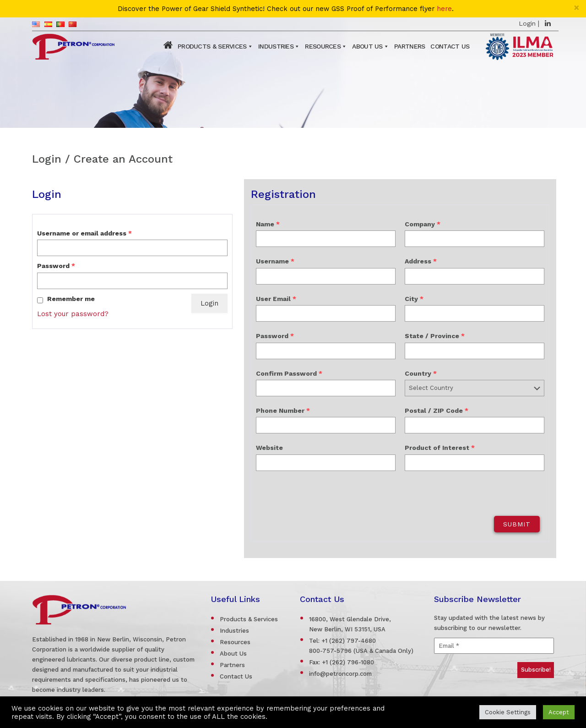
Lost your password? (73, 314)
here (444, 9)
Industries (276, 46)
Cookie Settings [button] (508, 712)
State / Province (435, 336)
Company (423, 224)
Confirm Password (289, 373)
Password (56, 266)
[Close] (577, 8)
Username (275, 261)
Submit (517, 524)
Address (421, 261)
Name (268, 224)
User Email (276, 299)
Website (269, 448)
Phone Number (283, 411)
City (414, 299)
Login (527, 23)
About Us (367, 46)
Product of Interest (440, 448)
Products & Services (212, 46)
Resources (323, 46)
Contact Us (450, 46)
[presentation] (321, 493)
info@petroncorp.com (340, 674)
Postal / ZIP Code (437, 411)
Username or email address (84, 233)
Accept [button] (559, 712)
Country (421, 373)
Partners (410, 46)
